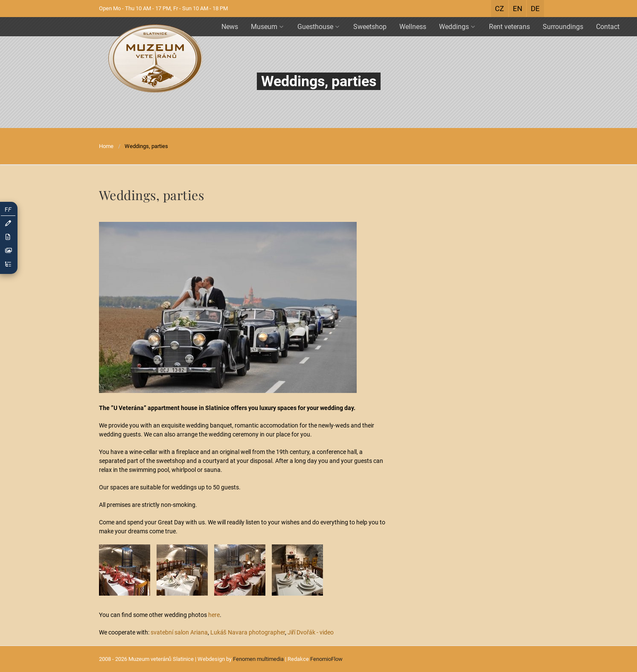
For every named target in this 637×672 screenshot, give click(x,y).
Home (106, 146)
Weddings (457, 27)
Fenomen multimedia (258, 659)
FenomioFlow (326, 659)
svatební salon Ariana (179, 632)
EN (518, 9)
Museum (267, 27)
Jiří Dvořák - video (311, 632)
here (214, 615)
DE (535, 9)
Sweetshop (370, 27)
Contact (608, 27)
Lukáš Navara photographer (248, 632)
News (230, 27)
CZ (499, 9)
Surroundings (563, 27)
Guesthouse (318, 27)
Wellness (413, 27)
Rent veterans (509, 27)
